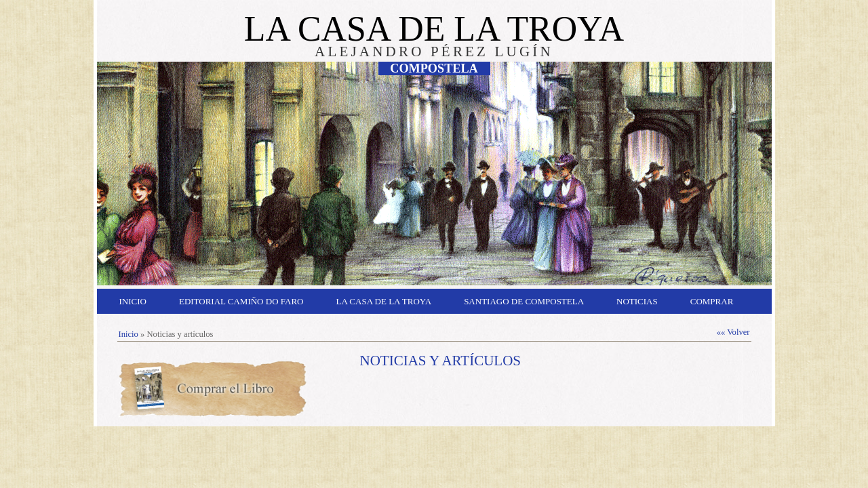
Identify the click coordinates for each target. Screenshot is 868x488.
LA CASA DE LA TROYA (434, 29)
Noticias (637, 301)
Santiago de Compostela (524, 301)
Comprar (712, 301)
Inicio (133, 301)
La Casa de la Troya (384, 301)
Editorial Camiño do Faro (241, 301)
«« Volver (733, 332)
